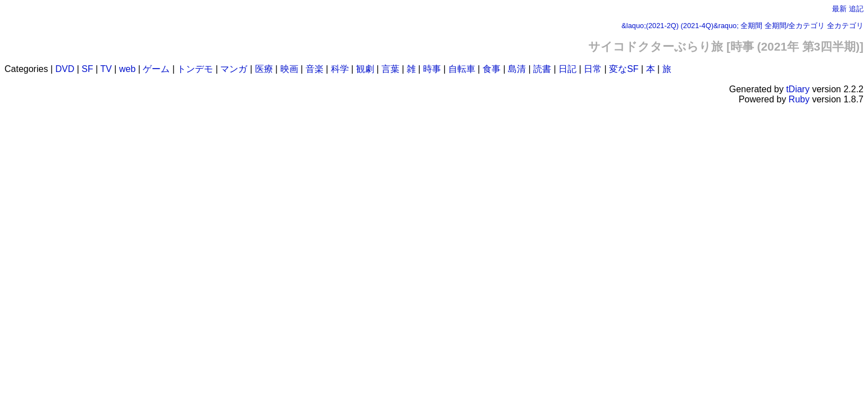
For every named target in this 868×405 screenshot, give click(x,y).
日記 (567, 69)
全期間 (751, 26)
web (127, 69)
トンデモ (195, 69)
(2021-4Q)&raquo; (710, 26)
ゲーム (156, 69)
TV (106, 69)
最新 (839, 9)
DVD (65, 69)
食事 (492, 69)
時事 (432, 69)
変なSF (624, 69)
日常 (593, 69)
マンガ (234, 69)
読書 (542, 69)
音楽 (315, 69)
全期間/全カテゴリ (795, 26)
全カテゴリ (845, 26)
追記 (856, 9)
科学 (340, 69)
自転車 (462, 69)
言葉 (390, 69)
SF (87, 69)
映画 (289, 69)
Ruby (799, 99)
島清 (517, 69)
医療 (264, 69)
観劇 (365, 69)
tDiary (798, 89)
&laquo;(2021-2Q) (650, 26)
